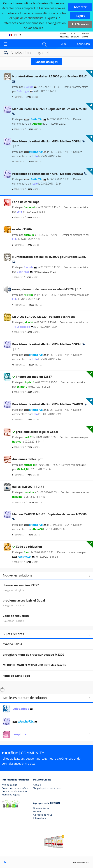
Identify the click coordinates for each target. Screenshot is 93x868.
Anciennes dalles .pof (27, 459)
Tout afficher (46, 634)
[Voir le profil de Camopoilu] (30, 207)
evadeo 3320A (22, 229)
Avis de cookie (9, 785)
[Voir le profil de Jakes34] (28, 322)
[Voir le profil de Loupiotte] (20, 734)
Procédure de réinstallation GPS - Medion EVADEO (48, 174)
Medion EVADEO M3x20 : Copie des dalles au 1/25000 (49, 109)
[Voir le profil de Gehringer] (23, 91)
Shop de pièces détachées (47, 788)
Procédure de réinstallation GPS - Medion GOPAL (47, 141)
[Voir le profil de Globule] (29, 87)
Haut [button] (5, 862)
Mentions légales (11, 795)
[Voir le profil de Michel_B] (29, 465)
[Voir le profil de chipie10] (29, 382)
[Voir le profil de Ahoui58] (37, 124)
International (40, 818)
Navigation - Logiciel (14, 590)
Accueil (37, 785)
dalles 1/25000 (23, 487)
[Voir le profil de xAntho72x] (36, 119)
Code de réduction (29, 547)
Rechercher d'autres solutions (46, 576)
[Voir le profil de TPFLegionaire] (21, 327)
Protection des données (15, 788)
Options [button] (89, 52)
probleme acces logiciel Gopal (37, 432)
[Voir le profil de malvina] (29, 492)
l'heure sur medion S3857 (34, 377)
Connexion (83, 44)
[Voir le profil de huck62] (28, 437)
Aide (64, 44)
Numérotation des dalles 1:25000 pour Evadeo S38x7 (49, 76)
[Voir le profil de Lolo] (35, 156)
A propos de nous (43, 815)
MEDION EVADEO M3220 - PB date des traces (44, 317)
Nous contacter (41, 808)
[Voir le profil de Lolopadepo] (21, 709)
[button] (80, 7)
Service (37, 811)
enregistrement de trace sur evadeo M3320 (43, 289)
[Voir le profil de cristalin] (29, 235)
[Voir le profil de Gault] (27, 552)
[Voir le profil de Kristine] (29, 295)
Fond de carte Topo (26, 202)
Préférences (80, 24)
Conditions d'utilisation (14, 791)
